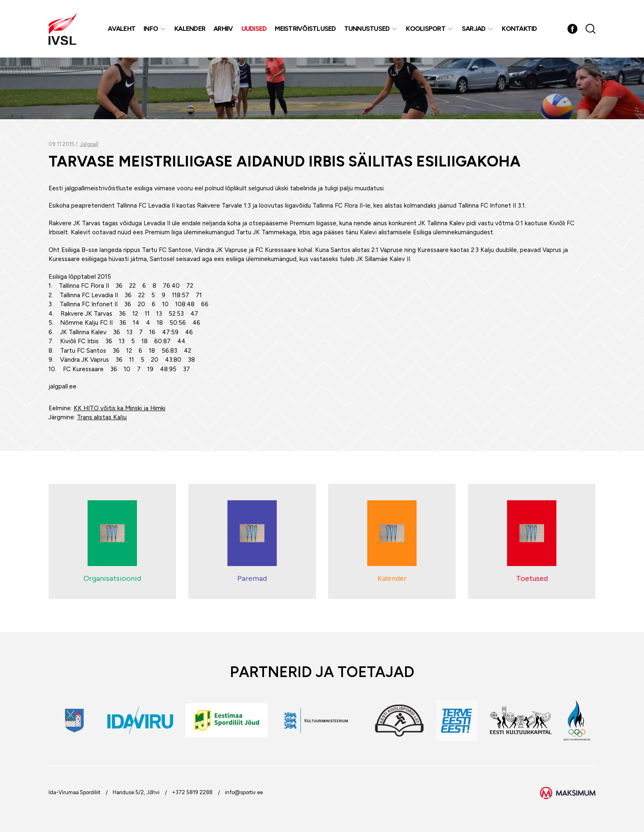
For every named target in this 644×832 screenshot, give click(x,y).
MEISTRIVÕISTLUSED (305, 29)
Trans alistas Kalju (102, 417)
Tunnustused (367, 29)
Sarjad (474, 29)
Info (151, 29)
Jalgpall (89, 144)
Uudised (254, 29)
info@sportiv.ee (244, 792)
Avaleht (122, 29)
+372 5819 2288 (192, 792)
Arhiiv (223, 29)
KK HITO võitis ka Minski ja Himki (119, 408)
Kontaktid (519, 29)
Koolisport (426, 29)
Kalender (190, 29)
